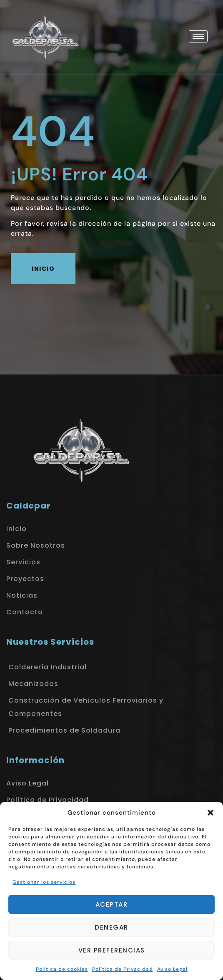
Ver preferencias (112, 950)
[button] (210, 813)
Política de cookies (62, 969)
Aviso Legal (172, 969)
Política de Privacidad (123, 969)
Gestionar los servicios (44, 882)
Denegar (111, 927)
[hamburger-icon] (198, 36)
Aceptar (112, 904)
